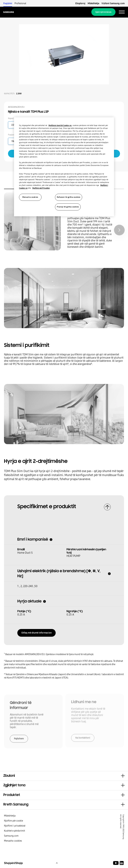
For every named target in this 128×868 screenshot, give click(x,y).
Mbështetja (93, 3)
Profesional (20, 3)
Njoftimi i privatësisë (15, 826)
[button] (64, 776)
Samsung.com (11, 836)
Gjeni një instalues (103, 12)
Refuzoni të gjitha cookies (69, 197)
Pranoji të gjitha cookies (68, 207)
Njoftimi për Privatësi (41, 188)
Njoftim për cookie (13, 821)
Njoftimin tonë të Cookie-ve (60, 125)
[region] (64, 167)
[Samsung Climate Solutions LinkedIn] (122, 863)
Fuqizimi (8, 3)
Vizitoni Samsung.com (113, 3)
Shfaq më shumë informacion (36, 632)
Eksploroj (80, 3)
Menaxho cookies (13, 841)
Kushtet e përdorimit (14, 831)
